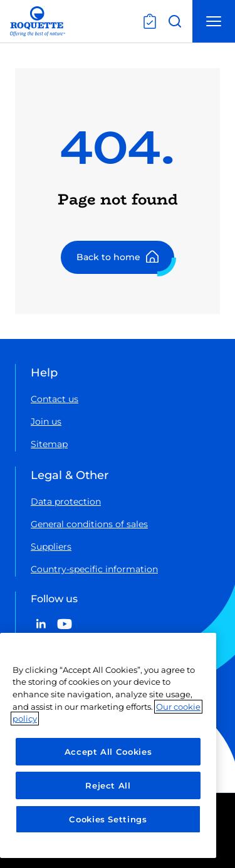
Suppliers (51, 547)
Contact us (55, 399)
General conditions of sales (89, 524)
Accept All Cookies (108, 752)
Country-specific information (94, 569)
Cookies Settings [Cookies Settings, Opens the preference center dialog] (108, 819)
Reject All (108, 785)
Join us (46, 421)
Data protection (66, 502)
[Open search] (175, 21)
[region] (108, 745)
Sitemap (49, 444)
